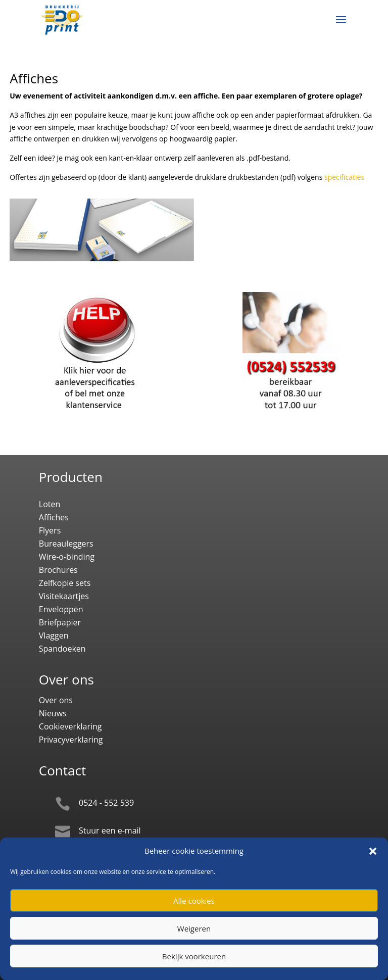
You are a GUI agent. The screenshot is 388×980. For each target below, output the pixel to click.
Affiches (54, 517)
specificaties (344, 177)
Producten (71, 477)
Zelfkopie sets (65, 583)
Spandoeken (62, 649)
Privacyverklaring (71, 740)
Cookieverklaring (70, 726)
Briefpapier (60, 622)
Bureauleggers (66, 544)
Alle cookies (194, 901)
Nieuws (53, 713)
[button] (373, 851)
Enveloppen (61, 609)
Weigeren (194, 928)
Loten (50, 504)
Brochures (58, 570)
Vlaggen (54, 635)
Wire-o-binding (67, 557)
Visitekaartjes (64, 596)
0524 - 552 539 (106, 803)
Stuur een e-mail (110, 830)
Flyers (50, 530)
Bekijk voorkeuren (194, 956)
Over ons (56, 700)
